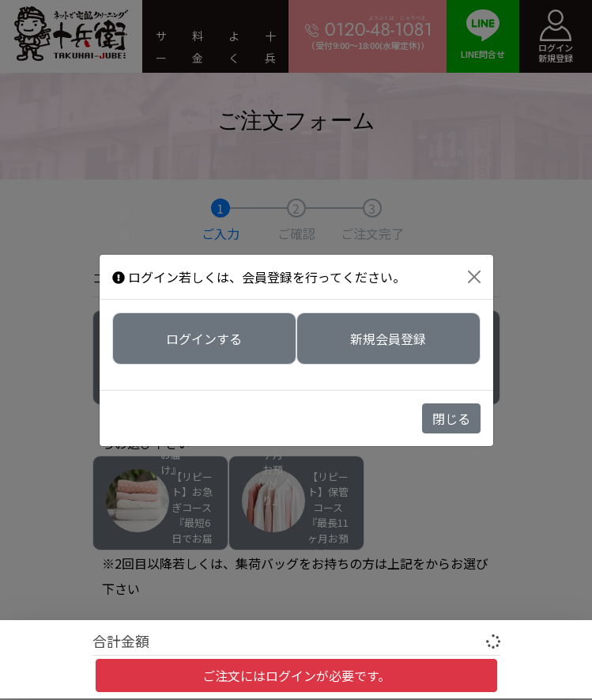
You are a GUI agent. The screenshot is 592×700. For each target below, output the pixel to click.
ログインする (204, 337)
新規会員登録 (388, 337)
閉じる (451, 418)
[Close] (474, 277)
